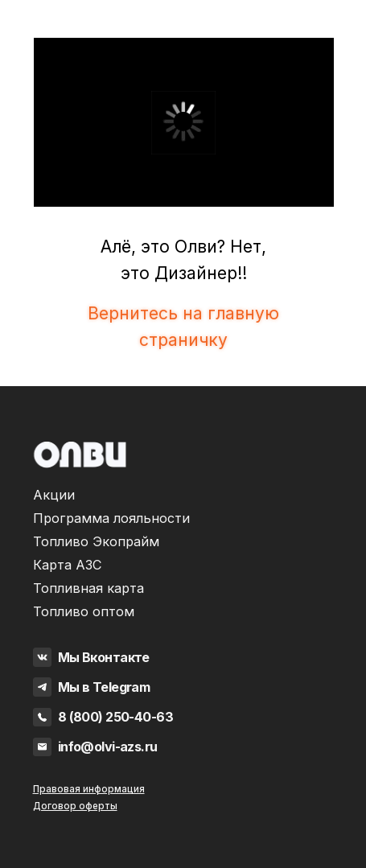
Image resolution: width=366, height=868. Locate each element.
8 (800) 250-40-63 (115, 717)
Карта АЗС (68, 565)
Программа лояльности (111, 518)
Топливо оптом (84, 611)
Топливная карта (88, 588)
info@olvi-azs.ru (108, 747)
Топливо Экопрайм (96, 541)
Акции (54, 495)
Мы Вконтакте (104, 657)
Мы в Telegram (104, 687)
